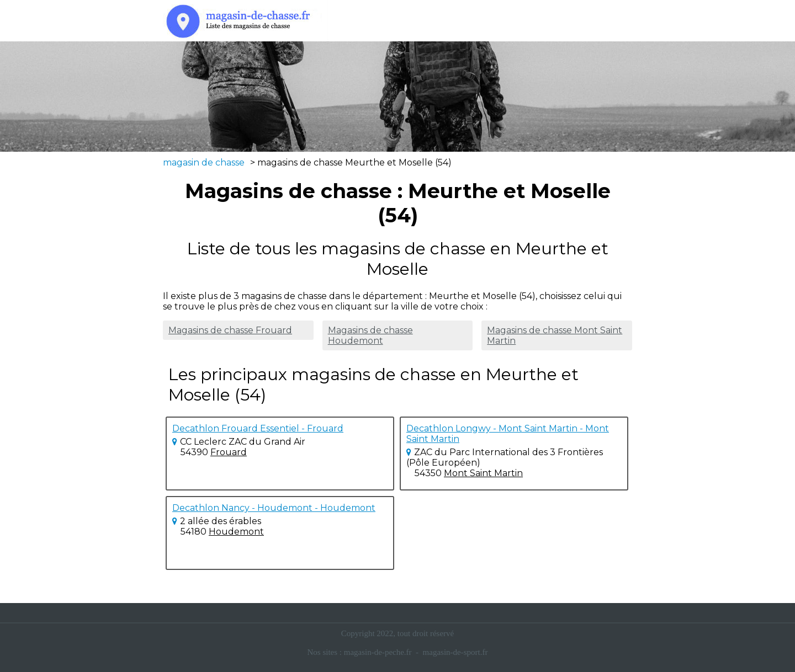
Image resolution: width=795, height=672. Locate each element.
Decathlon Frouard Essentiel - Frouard (258, 428)
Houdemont (236, 532)
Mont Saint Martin (483, 473)
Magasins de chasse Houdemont (370, 335)
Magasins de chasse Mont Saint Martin (555, 335)
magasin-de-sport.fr (455, 652)
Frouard (229, 452)
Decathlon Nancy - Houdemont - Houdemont (274, 508)
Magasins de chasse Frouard (230, 330)
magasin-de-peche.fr (378, 652)
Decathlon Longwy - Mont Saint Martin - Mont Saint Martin (508, 434)
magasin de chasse (204, 162)
